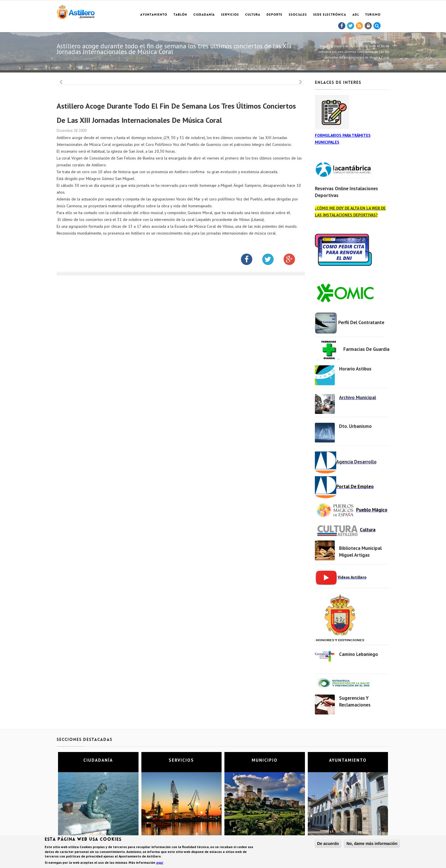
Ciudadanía (204, 15)
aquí (160, 862)
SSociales (298, 15)
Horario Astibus (355, 369)
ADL (356, 15)
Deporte (274, 15)
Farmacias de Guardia (366, 349)
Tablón (180, 15)
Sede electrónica (330, 15)
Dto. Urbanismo (355, 426)
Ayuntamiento (154, 15)
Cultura (253, 15)
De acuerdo (328, 844)
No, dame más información (372, 844)
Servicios (230, 15)
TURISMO (373, 15)
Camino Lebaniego (359, 654)
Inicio (324, 46)
